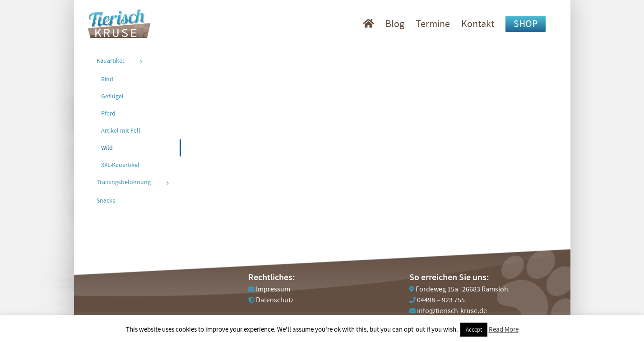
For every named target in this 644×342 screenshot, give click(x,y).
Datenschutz (275, 300)
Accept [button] (474, 330)
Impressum (273, 289)
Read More (504, 329)
